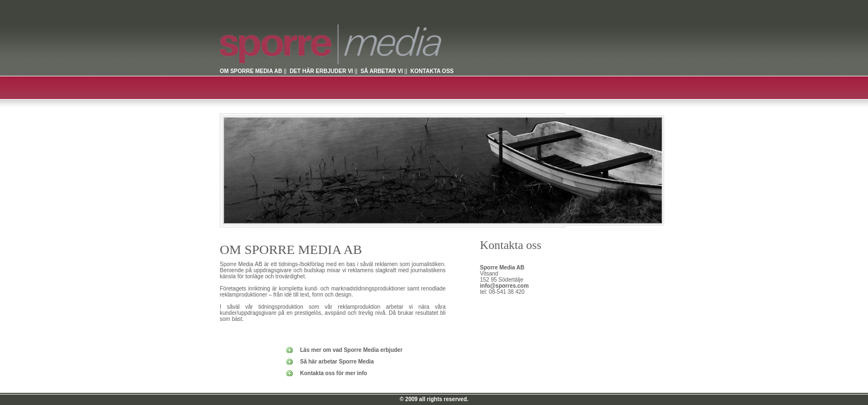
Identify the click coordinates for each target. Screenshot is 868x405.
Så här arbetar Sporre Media (337, 362)
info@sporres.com (504, 286)
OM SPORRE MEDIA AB (251, 71)
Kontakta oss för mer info (334, 373)
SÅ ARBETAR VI (382, 71)
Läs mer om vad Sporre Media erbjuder (351, 350)
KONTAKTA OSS (432, 71)
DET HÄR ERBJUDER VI (321, 71)
